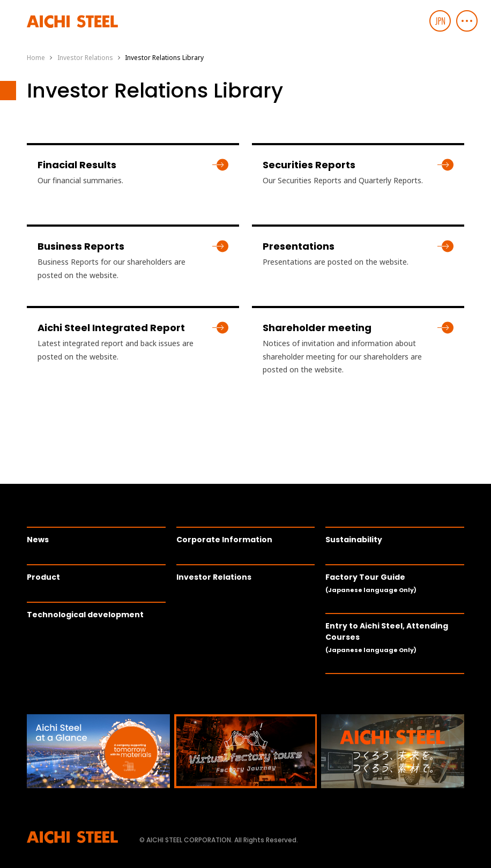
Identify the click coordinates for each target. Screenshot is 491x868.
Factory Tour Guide (371, 583)
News (38, 540)
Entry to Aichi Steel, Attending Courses (387, 637)
